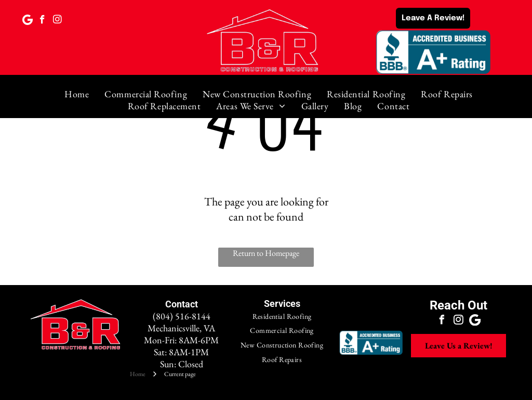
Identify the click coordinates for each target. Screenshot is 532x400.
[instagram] (57, 21)
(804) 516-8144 (182, 316)
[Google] (27, 21)
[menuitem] (77, 94)
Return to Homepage (266, 253)
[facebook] (42, 21)
